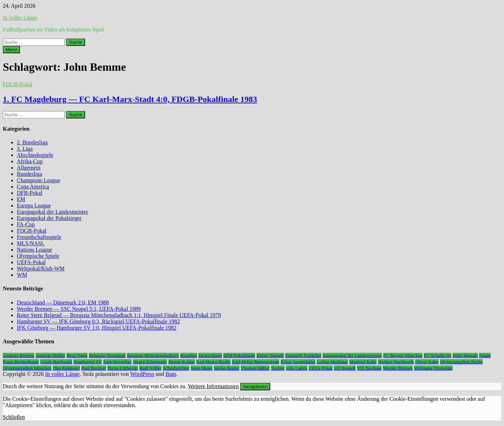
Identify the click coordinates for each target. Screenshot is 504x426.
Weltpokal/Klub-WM (41, 269)
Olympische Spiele (38, 256)
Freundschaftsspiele (39, 237)
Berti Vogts (77, 355)
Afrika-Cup (30, 161)
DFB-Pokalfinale (239, 355)
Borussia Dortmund (107, 355)
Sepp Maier (202, 368)
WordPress (142, 374)
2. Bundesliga (32, 142)
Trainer (278, 368)
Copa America (33, 187)
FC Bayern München (403, 355)
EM (21, 199)
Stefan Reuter (227, 368)
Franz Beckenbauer (21, 362)
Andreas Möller (50, 355)
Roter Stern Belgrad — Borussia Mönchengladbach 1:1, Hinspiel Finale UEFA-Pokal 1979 (119, 315)
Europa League (34, 205)
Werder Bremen (398, 368)
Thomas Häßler (255, 368)
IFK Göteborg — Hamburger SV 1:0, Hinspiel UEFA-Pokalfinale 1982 (97, 328)
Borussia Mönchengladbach (153, 355)
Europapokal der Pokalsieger (49, 218)
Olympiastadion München (27, 368)
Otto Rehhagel (66, 368)
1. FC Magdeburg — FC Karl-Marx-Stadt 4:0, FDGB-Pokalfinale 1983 (130, 99)
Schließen (14, 417)
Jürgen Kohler (182, 362)
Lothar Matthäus (332, 362)
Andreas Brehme (19, 355)
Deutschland (210, 355)
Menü (11, 50)
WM (22, 275)
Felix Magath (465, 355)
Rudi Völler (150, 368)
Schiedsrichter (176, 368)
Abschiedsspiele (35, 155)
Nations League (34, 250)
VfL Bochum (369, 368)
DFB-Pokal (30, 193)
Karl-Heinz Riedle (213, 362)
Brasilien (189, 355)
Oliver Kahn (427, 362)
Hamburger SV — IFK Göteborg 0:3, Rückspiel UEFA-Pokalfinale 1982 (98, 321)
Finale (485, 355)
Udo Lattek (296, 368)
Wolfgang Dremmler (433, 368)
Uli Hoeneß (345, 368)
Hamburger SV (88, 362)
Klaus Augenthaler (298, 362)
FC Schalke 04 (438, 355)
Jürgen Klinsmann (150, 362)
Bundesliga (29, 174)
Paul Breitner (94, 368)
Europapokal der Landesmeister (52, 212)
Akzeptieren (255, 387)
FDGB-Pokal (17, 84)
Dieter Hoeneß (270, 355)
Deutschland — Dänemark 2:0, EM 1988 (63, 303)
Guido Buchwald (56, 362)
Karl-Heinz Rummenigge (256, 362)
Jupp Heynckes (117, 362)
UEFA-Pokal (31, 262)
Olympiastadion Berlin (461, 362)
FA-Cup (26, 224)
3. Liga (25, 149)
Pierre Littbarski (123, 368)
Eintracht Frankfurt (303, 355)
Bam (171, 374)
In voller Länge (20, 18)
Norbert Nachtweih (396, 362)
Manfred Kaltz (363, 362)
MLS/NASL (31, 243)
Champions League (38, 180)
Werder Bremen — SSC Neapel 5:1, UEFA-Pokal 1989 (79, 309)
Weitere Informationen (213, 386)
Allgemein (29, 168)
